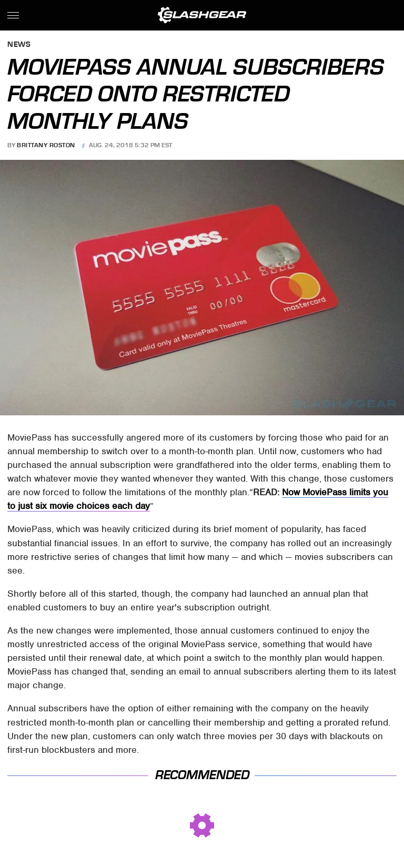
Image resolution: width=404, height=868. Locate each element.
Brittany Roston (46, 145)
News (19, 45)
